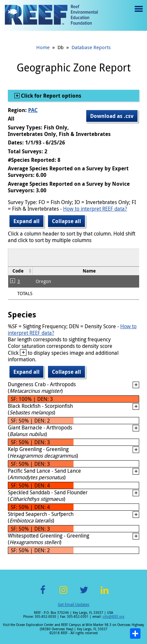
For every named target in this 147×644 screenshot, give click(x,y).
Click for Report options (50, 96)
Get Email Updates (73, 604)
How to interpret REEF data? (95, 209)
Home (43, 47)
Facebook (43, 594)
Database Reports (91, 47)
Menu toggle (138, 14)
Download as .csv (112, 116)
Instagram (63, 594)
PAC (33, 110)
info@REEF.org (113, 617)
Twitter (84, 594)
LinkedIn (104, 594)
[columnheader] (20, 271)
